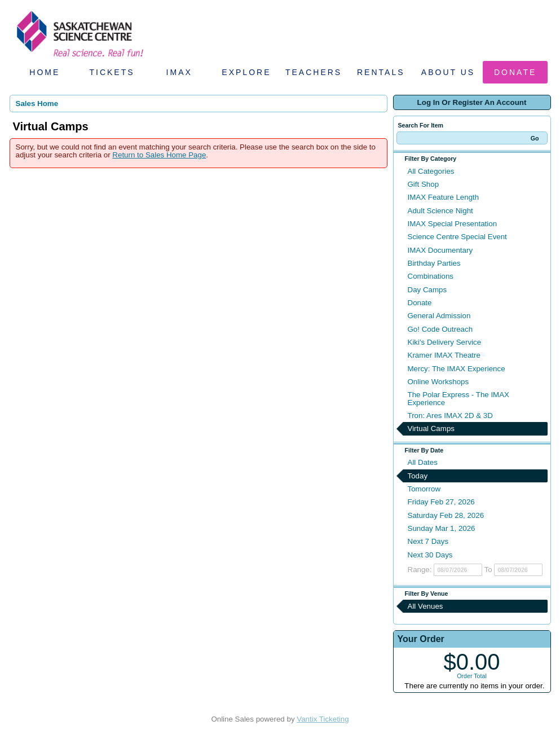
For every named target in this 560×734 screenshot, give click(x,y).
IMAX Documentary (440, 250)
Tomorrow (424, 489)
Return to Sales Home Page (159, 155)
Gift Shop (424, 184)
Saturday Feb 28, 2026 (446, 515)
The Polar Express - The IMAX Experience (459, 398)
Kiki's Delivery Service (445, 342)
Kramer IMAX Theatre (444, 355)
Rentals (381, 72)
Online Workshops (438, 382)
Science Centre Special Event (457, 237)
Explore (246, 72)
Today (418, 476)
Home (45, 72)
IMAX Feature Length (444, 197)
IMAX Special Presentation (453, 224)
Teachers (314, 72)
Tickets (112, 72)
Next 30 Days (430, 555)
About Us (448, 72)
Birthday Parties (434, 263)
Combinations (431, 276)
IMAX (179, 72)
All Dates (423, 462)
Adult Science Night (440, 211)
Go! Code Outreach (440, 329)
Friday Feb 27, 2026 (441, 502)
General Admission (439, 316)
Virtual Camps (431, 428)
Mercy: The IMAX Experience (457, 369)
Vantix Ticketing (323, 719)
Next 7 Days (428, 541)
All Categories (431, 171)
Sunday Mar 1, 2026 (442, 528)
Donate (515, 72)
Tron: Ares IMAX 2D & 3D (450, 416)
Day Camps (427, 290)
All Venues (425, 606)
